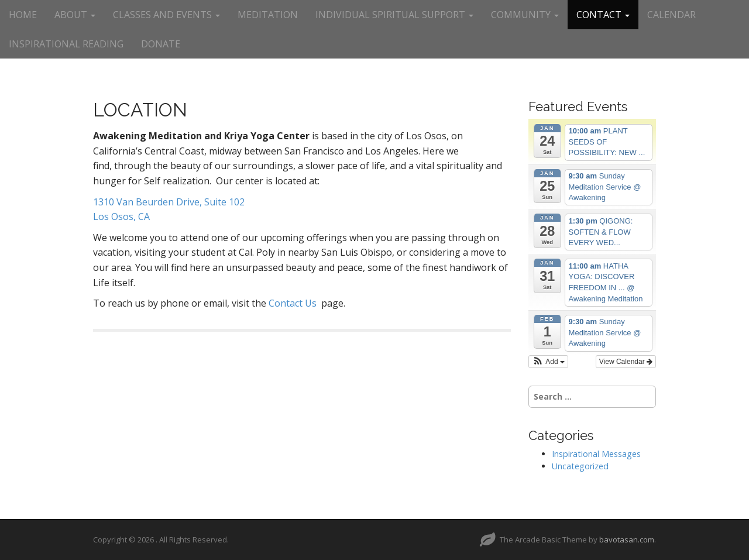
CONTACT (603, 15)
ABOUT (75, 15)
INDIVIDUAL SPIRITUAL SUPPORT (394, 15)
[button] (548, 362)
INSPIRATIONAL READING (66, 44)
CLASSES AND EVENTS (166, 15)
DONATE (161, 44)
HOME (23, 15)
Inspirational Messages (596, 454)
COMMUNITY (525, 15)
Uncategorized (580, 466)
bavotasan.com (627, 540)
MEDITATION (268, 15)
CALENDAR (671, 15)
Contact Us (293, 303)
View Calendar (626, 362)
